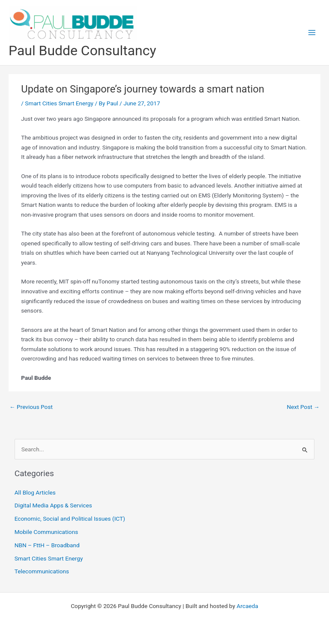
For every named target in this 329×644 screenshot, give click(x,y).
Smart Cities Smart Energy (59, 103)
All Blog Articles (35, 492)
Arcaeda (247, 606)
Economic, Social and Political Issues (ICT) (70, 519)
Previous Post (31, 407)
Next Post (303, 407)
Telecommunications (42, 571)
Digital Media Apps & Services (53, 505)
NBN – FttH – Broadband (47, 545)
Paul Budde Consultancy (82, 51)
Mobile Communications (46, 532)
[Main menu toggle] (312, 33)
